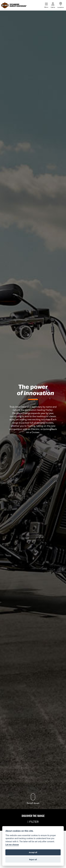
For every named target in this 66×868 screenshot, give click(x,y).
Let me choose (12, 845)
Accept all (33, 852)
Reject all (33, 860)
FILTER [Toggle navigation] (33, 822)
